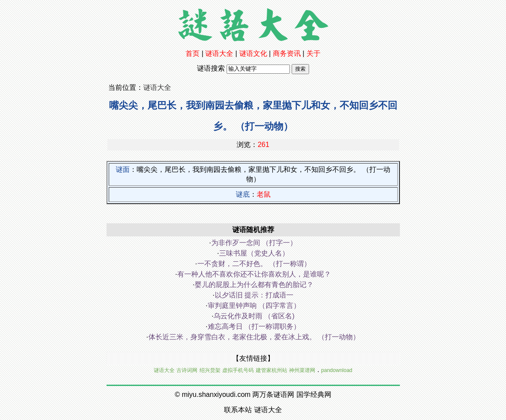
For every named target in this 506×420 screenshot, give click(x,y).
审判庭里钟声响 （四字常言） (254, 306)
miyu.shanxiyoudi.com (216, 394)
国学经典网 (314, 394)
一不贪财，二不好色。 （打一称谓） (254, 264)
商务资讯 (287, 53)
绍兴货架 (210, 370)
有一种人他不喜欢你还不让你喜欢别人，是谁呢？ (254, 274)
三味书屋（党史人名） (254, 253)
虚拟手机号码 (238, 370)
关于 (313, 53)
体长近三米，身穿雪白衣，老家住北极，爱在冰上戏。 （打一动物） (254, 337)
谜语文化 (253, 53)
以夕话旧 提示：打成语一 (254, 295)
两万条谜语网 (273, 394)
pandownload (337, 370)
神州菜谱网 (302, 370)
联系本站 (238, 410)
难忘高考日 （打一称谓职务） (254, 326)
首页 (193, 53)
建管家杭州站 (272, 370)
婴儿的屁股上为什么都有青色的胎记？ (254, 285)
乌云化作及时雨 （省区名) (254, 316)
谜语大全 (219, 53)
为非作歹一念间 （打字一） (254, 243)
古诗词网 (187, 370)
